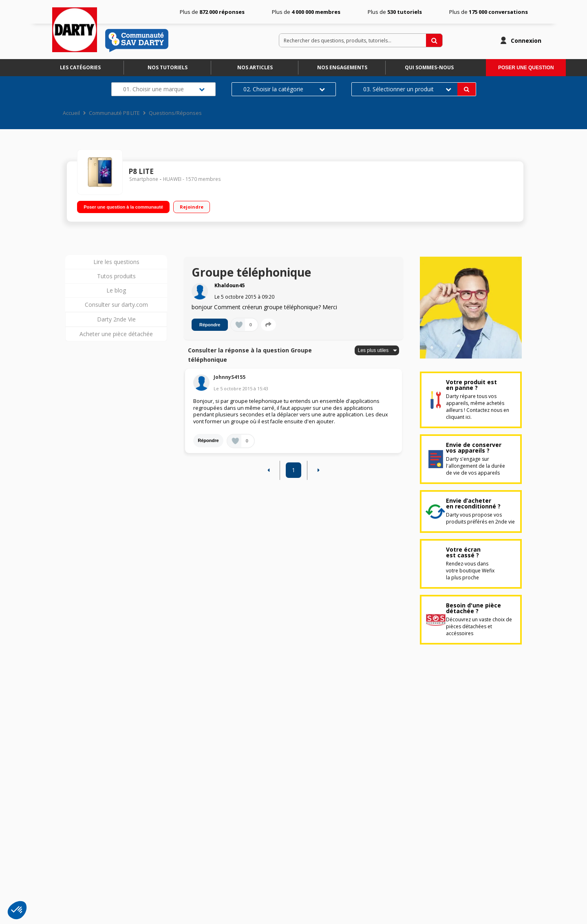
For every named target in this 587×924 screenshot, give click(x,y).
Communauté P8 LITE (114, 113)
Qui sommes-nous (429, 67)
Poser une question (526, 68)
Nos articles (255, 67)
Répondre (210, 325)
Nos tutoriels (168, 67)
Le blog (116, 290)
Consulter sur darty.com (116, 305)
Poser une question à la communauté (123, 207)
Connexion (526, 41)
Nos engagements (342, 67)
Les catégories (80, 67)
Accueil (71, 113)
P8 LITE (141, 171)
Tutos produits (116, 276)
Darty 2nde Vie (116, 319)
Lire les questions (116, 262)
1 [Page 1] (293, 470)
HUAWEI (172, 179)
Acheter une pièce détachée (116, 334)
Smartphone (144, 179)
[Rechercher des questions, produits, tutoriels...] (434, 40)
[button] (17, 910)
